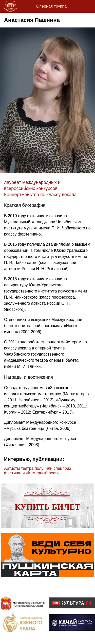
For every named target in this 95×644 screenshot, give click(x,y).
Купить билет (48, 507)
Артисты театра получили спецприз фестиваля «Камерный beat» (37, 471)
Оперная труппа (51, 6)
